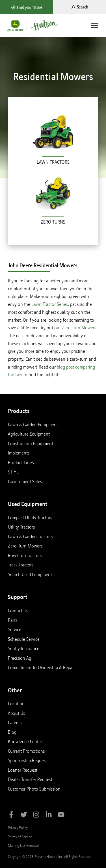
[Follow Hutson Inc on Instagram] (36, 816)
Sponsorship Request (27, 760)
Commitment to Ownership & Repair (41, 667)
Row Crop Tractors (25, 555)
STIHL (13, 472)
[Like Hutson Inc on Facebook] (11, 816)
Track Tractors (21, 565)
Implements (19, 453)
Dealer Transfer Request (30, 779)
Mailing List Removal (23, 845)
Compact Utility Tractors (30, 518)
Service (15, 629)
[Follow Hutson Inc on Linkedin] (49, 816)
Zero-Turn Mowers (25, 546)
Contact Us (18, 611)
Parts (13, 620)
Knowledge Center (25, 741)
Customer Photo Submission (34, 789)
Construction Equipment (31, 443)
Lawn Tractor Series (50, 304)
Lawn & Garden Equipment (33, 425)
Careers (15, 722)
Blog (12, 732)
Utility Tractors (21, 527)
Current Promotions (26, 751)
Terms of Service (20, 837)
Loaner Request (23, 770)
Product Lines (21, 462)
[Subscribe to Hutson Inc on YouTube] (61, 816)
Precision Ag (20, 658)
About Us (16, 713)
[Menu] (95, 25)
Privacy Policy (18, 828)
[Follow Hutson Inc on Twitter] (24, 816)
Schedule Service (24, 639)
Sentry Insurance (24, 648)
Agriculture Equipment (29, 434)
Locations (17, 704)
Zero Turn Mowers (79, 328)
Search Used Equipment (30, 574)
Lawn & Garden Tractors (30, 536)
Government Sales (25, 481)
